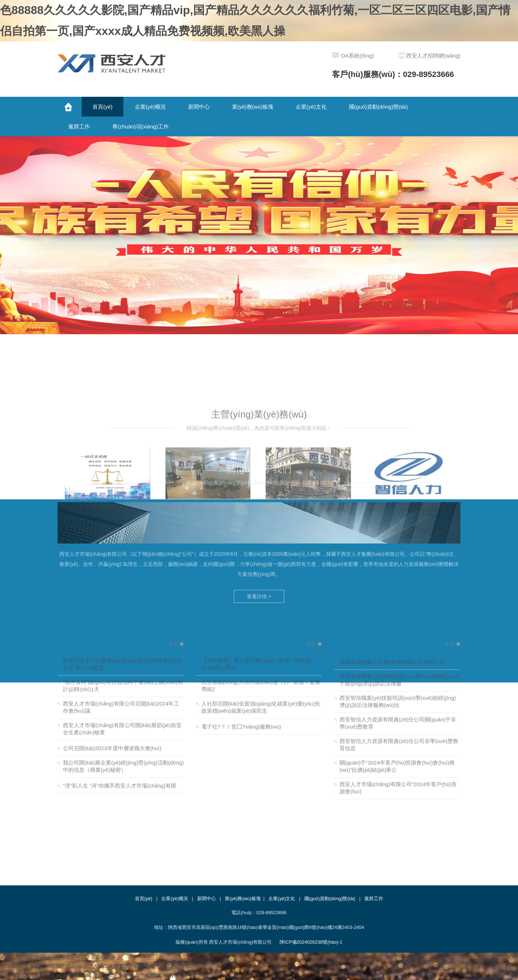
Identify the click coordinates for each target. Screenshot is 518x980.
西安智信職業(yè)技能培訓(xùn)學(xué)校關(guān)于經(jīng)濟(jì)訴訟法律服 (399, 551)
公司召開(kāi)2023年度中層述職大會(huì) (112, 620)
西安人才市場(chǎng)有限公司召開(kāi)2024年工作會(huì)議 (121, 579)
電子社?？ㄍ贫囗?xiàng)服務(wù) (241, 598)
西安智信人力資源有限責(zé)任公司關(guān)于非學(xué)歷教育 (398, 595)
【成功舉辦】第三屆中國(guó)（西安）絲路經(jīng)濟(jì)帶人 (256, 536)
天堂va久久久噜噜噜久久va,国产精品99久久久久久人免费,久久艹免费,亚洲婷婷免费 (93, 975)
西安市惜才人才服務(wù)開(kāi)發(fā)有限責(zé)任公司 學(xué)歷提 (123, 536)
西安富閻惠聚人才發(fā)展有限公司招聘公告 (392, 533)
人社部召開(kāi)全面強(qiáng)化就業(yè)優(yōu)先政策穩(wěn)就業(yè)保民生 (261, 579)
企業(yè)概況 (174, 899)
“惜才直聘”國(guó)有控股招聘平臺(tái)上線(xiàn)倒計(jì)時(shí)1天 (123, 557)
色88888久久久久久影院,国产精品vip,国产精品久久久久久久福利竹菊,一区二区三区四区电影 (103, 966)
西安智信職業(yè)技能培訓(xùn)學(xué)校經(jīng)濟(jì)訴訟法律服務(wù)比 (398, 573)
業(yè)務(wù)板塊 (243, 899)
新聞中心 (206, 899)
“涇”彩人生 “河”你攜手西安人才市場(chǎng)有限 (120, 657)
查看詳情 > (259, 481)
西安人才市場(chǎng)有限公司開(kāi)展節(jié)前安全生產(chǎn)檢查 (122, 600)
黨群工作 (374, 899)
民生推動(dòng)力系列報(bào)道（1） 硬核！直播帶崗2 (261, 557)
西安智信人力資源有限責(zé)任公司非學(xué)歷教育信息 (399, 616)
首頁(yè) (144, 899)
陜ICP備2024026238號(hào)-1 (311, 942)
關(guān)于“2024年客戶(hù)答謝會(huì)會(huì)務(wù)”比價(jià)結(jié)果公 (397, 638)
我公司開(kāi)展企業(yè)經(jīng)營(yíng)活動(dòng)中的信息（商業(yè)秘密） (123, 638)
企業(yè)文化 (282, 899)
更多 (173, 516)
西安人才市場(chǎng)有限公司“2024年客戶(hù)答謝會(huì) (398, 659)
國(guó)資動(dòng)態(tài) (330, 899)
